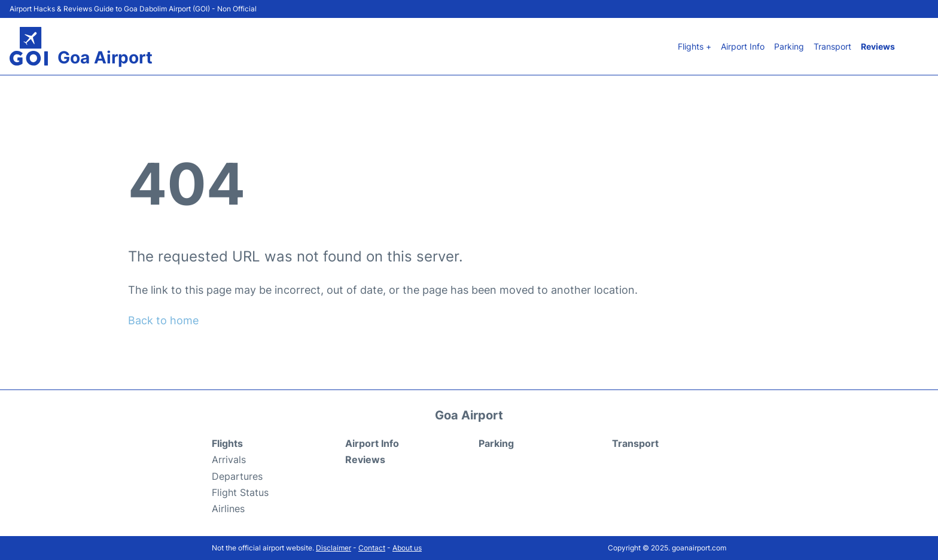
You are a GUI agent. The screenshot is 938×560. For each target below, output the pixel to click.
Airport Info (743, 46)
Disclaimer (334, 548)
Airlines (228, 509)
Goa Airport (105, 57)
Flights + (695, 46)
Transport (832, 46)
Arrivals (229, 459)
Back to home (163, 320)
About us (407, 548)
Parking (789, 46)
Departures (237, 476)
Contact (372, 548)
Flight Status (240, 492)
